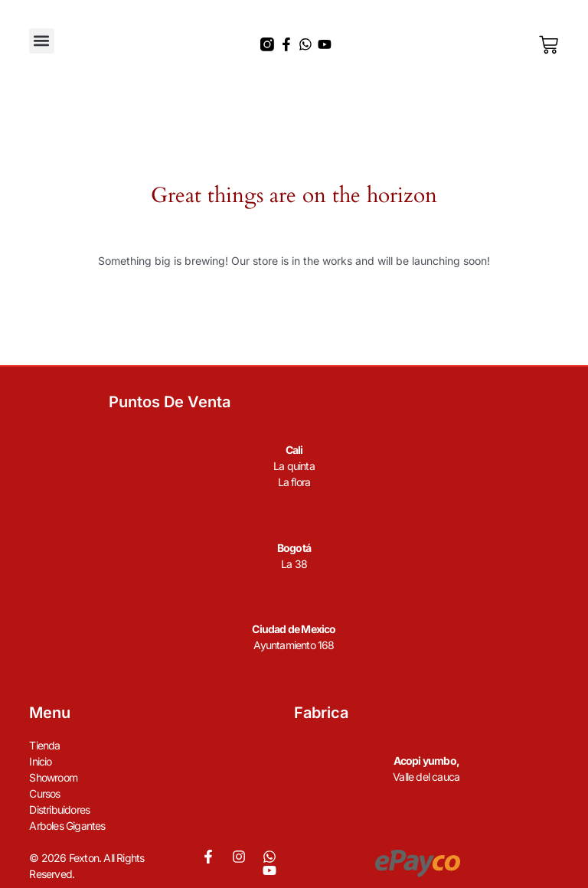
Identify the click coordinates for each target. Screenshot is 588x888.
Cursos (44, 793)
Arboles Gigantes (67, 826)
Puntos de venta (170, 402)
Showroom (53, 777)
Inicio (40, 761)
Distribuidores (59, 810)
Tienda (44, 745)
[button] (42, 41)
